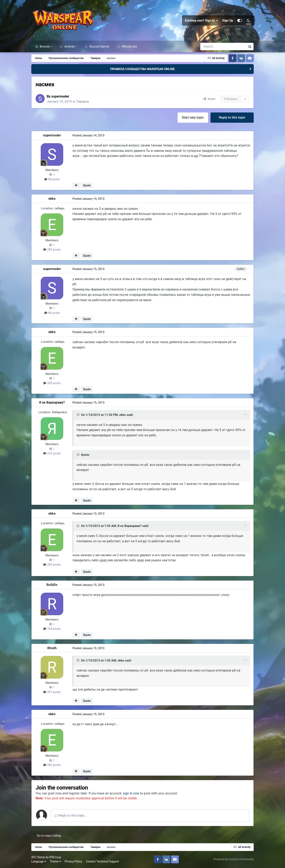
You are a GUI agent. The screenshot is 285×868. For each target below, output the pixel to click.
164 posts (52, 629)
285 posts (52, 250)
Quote (87, 186)
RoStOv (52, 585)
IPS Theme (38, 857)
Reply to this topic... (71, 816)
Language (39, 862)
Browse (45, 47)
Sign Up (227, 20)
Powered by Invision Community (233, 859)
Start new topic (193, 117)
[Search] (212, 47)
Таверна (83, 102)
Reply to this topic (232, 117)
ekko (52, 199)
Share (209, 99)
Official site (129, 47)
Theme (56, 862)
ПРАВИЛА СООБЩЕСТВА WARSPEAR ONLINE (143, 69)
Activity (70, 47)
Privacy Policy (74, 862)
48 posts (52, 179)
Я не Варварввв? (52, 402)
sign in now (132, 794)
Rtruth (52, 648)
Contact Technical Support (103, 862)
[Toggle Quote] (79, 415)
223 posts (52, 454)
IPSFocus (55, 857)
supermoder (61, 97)
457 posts (52, 692)
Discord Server (99, 47)
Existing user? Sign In (201, 20)
